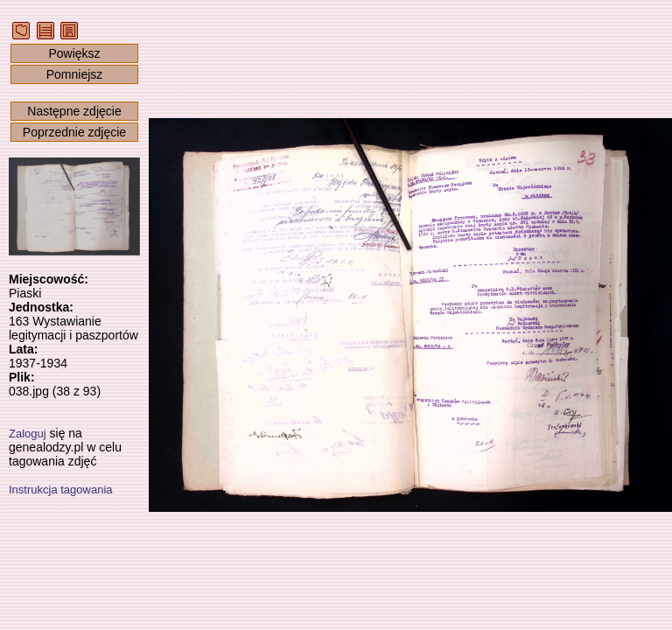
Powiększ (74, 53)
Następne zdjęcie (74, 111)
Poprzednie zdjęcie (74, 132)
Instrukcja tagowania (61, 490)
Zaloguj (28, 434)
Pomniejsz (75, 74)
